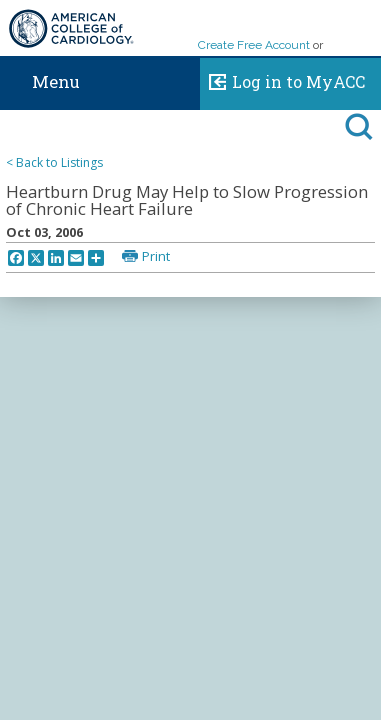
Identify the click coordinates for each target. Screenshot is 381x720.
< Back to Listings (54, 162)
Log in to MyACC (282, 79)
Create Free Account (254, 45)
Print (156, 256)
